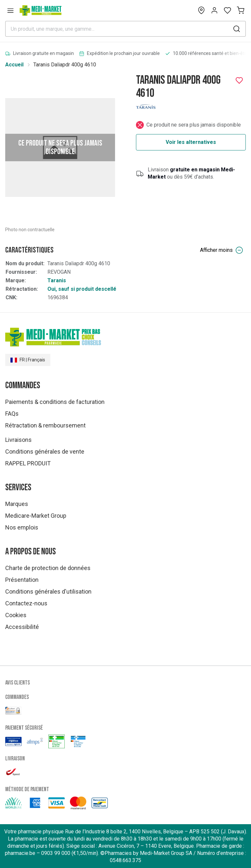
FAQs (12, 414)
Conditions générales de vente (45, 451)
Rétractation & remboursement (45, 425)
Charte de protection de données (48, 568)
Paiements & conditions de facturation (55, 402)
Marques (17, 504)
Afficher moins (222, 250)
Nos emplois (22, 527)
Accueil (14, 65)
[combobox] (125, 29)
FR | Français (28, 360)
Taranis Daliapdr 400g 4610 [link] (65, 65)
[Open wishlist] (227, 10)
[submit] (237, 29)
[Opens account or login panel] (214, 10)
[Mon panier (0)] (241, 10)
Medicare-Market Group (36, 516)
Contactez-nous (26, 603)
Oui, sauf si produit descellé (82, 289)
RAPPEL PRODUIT (28, 463)
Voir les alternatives (191, 142)
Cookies (16, 615)
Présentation (22, 580)
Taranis (57, 280)
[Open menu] (10, 10)
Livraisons (18, 440)
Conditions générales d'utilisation (48, 591)
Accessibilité (22, 627)
